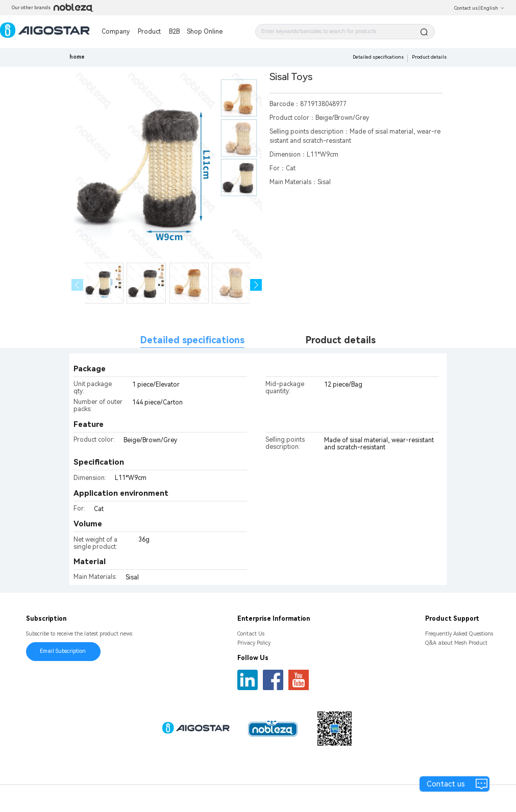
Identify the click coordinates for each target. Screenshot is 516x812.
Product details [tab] (341, 340)
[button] (256, 285)
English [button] (493, 8)
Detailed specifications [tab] (192, 340)
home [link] (77, 57)
